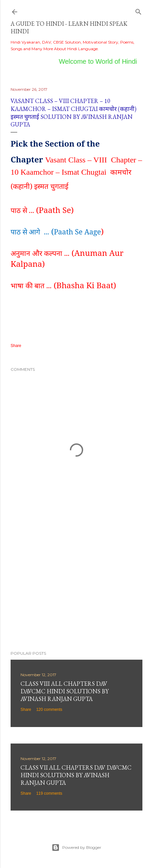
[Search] (138, 10)
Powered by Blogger (76, 848)
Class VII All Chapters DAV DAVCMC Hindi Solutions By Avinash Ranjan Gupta (76, 775)
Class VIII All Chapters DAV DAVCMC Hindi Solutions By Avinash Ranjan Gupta (65, 691)
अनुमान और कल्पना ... (40, 253)
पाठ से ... (23, 210)
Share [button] (16, 346)
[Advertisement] (76, 588)
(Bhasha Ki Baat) (84, 285)
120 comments (49, 710)
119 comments (49, 793)
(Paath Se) (55, 210)
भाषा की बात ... (31, 285)
